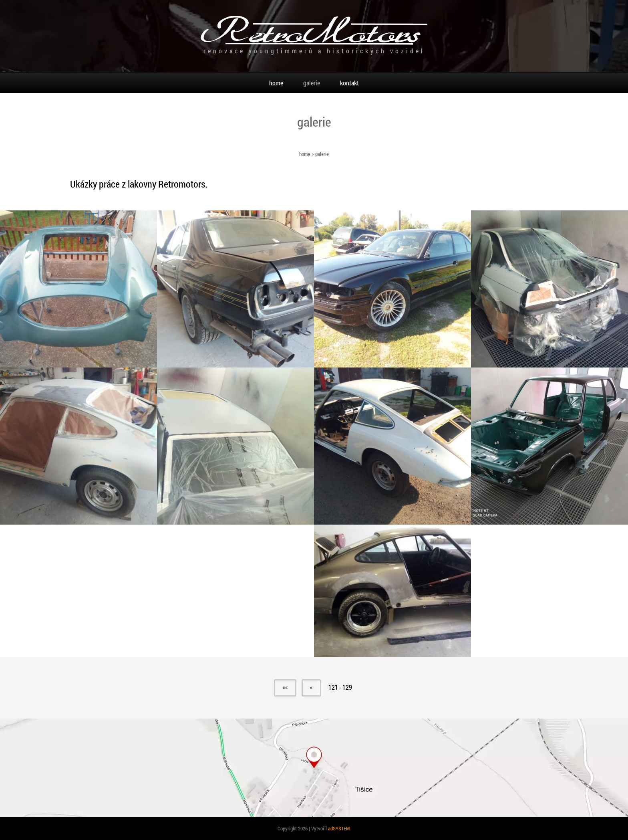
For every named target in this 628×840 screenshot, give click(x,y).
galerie (312, 83)
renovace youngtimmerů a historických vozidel (314, 51)
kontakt (349, 83)
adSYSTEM (339, 828)
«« (285, 687)
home (305, 154)
